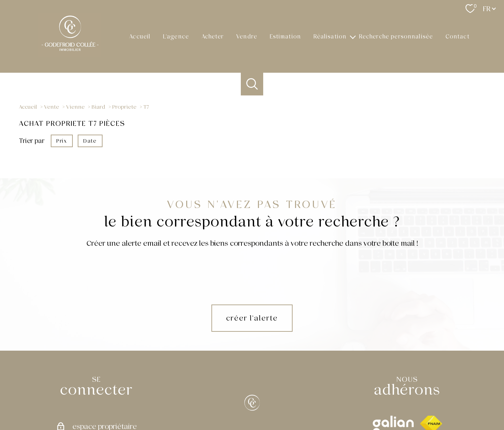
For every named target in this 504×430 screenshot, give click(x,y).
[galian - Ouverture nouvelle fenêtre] (393, 381)
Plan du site (264, 404)
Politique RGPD (374, 404)
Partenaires (345, 404)
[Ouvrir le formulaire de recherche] (252, 84)
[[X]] (252, 360)
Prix (62, 141)
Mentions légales (296, 404)
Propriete (124, 107)
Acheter (213, 36)
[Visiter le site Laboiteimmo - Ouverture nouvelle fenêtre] (252, 418)
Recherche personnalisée (396, 36)
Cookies (401, 404)
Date (90, 141)
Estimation (286, 36)
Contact (458, 36)
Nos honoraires (232, 404)
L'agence (176, 36)
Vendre (247, 36)
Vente (52, 107)
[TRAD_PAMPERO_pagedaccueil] (69, 55)
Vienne (75, 107)
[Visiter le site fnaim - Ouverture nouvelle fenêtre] (431, 381)
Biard (99, 107)
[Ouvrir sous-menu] (353, 36)
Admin (323, 404)
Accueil (140, 36)
